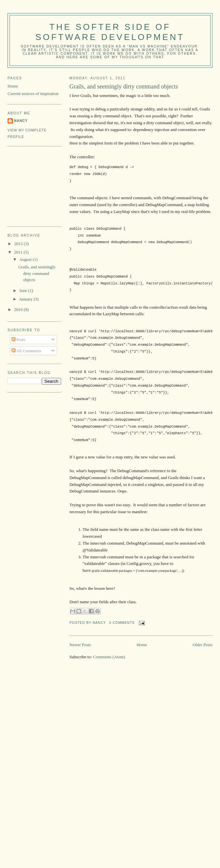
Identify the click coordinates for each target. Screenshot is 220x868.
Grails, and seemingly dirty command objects (124, 87)
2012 (19, 244)
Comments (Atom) (109, 657)
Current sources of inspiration (33, 94)
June (24, 290)
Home (142, 645)
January (27, 299)
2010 (19, 309)
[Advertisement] (40, 185)
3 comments (122, 623)
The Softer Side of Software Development (110, 32)
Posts (19, 340)
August (26, 259)
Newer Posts (80, 645)
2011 (19, 252)
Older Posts (203, 645)
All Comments (26, 351)
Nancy (21, 121)
